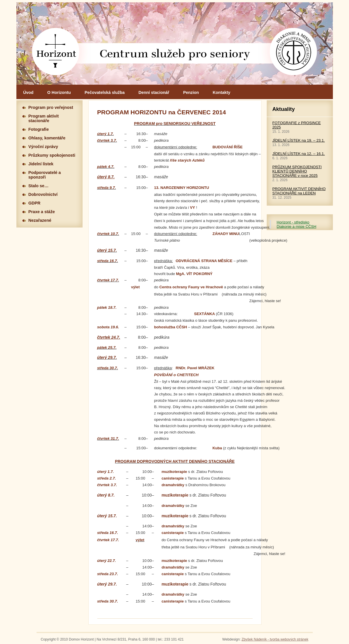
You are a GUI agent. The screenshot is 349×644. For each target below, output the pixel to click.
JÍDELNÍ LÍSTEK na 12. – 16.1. (299, 154)
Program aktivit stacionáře (44, 118)
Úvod (28, 92)
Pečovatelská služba (105, 92)
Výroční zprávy (43, 147)
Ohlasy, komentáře (47, 138)
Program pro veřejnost (51, 107)
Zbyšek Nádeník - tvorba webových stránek (275, 639)
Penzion (191, 92)
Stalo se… (39, 186)
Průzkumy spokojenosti (52, 155)
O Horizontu (59, 92)
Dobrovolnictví (43, 194)
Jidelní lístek (41, 164)
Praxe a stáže (42, 212)
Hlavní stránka (175, 43)
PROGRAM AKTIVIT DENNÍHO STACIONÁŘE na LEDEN (299, 191)
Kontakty (221, 92)
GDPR (35, 203)
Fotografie (39, 129)
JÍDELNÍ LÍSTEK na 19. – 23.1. (299, 140)
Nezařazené (40, 220)
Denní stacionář (154, 92)
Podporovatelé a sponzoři (45, 175)
